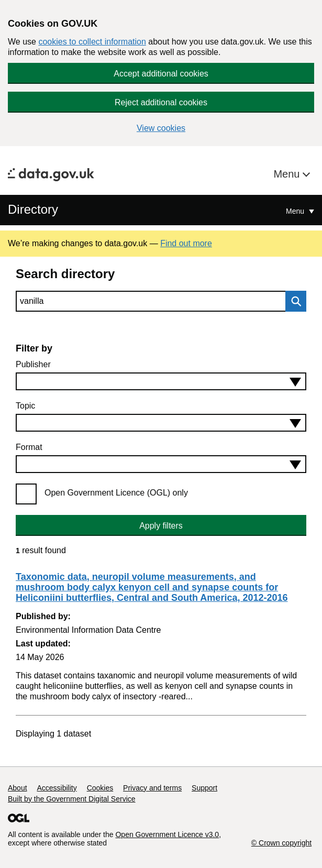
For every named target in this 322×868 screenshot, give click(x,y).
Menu (288, 174)
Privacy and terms (152, 788)
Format (29, 447)
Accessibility (57, 788)
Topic (25, 406)
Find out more (186, 243)
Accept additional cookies (161, 74)
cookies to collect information (92, 42)
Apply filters (161, 526)
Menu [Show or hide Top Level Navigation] (296, 211)
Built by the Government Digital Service (72, 799)
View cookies (161, 128)
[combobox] (161, 381)
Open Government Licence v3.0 (167, 834)
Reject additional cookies (161, 102)
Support (204, 788)
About (18, 788)
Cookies (100, 788)
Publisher (33, 364)
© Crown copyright (281, 843)
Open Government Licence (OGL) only (116, 493)
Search (293, 301)
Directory (33, 209)
